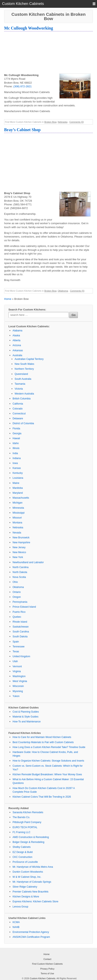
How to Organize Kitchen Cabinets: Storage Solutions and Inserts (48, 761)
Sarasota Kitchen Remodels (28, 812)
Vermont (17, 666)
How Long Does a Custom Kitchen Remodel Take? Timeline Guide (49, 747)
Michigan (18, 503)
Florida (16, 429)
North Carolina (20, 567)
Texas (16, 651)
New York (18, 557)
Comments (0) (77, 122)
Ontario (17, 592)
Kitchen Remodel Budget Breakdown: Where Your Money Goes (47, 774)
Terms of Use (47, 973)
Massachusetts (21, 498)
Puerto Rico (19, 612)
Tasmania (20, 384)
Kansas (17, 468)
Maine (16, 483)
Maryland (18, 493)
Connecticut (19, 414)
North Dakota (20, 572)
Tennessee (19, 647)
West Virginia (20, 681)
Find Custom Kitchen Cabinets (47, 964)
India (15, 453)
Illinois (16, 448)
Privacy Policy (47, 969)
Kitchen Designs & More (26, 897)
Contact (47, 959)
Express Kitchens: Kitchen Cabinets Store (35, 902)
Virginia (17, 671)
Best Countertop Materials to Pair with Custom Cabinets (43, 742)
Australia (17, 355)
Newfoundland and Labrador (28, 562)
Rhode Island (20, 622)
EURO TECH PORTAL (25, 827)
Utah (15, 661)
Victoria (19, 389)
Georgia (17, 433)
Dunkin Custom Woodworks (28, 872)
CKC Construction (22, 857)
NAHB (16, 927)
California (18, 404)
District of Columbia (23, 423)
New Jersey (19, 547)
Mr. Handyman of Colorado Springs (32, 882)
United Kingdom (21, 656)
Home (8, 299)
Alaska (16, 335)
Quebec (17, 617)
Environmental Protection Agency (31, 932)
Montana (17, 523)
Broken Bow (50, 122)
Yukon (16, 696)
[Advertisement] (48, 53)
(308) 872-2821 (23, 86)
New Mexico (19, 552)
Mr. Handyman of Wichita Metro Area (33, 867)
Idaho (16, 443)
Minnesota (18, 508)
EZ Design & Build (23, 852)
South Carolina (21, 632)
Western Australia (24, 394)
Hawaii (16, 438)
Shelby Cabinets (22, 847)
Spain (16, 642)
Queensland (21, 374)
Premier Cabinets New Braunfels (30, 892)
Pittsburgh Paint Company (27, 822)
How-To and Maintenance (27, 722)
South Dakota (20, 637)
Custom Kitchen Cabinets (43, 978)
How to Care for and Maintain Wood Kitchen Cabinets (42, 737)
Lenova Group (20, 907)
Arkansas (18, 350)
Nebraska (63, 122)
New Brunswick (21, 538)
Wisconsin (18, 686)
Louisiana (18, 478)
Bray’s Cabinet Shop (22, 130)
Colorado (18, 409)
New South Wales (24, 364)
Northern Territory (24, 369)
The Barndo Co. (21, 817)
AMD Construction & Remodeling (31, 837)
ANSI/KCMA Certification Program (31, 937)
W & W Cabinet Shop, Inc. (27, 877)
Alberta (16, 340)
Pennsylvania (20, 602)
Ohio (15, 582)
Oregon (17, 597)
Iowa (15, 463)
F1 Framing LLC (22, 832)
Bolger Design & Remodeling (28, 842)
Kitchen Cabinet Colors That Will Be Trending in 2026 (42, 797)
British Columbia (22, 399)
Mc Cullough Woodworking (29, 28)
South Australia (23, 379)
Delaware (18, 418)
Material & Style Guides (25, 717)
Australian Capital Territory (29, 359)
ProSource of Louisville (25, 862)
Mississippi (19, 513)
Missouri (17, 518)
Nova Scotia (19, 577)
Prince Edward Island (24, 607)
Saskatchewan (21, 627)
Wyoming (18, 691)
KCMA (16, 922)
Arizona (17, 345)
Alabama (17, 331)
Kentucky (18, 473)
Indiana (17, 458)
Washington (19, 676)
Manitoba (18, 488)
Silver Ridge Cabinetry (25, 887)
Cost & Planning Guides (26, 712)
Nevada (17, 533)
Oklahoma (63, 291)
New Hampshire (21, 542)
